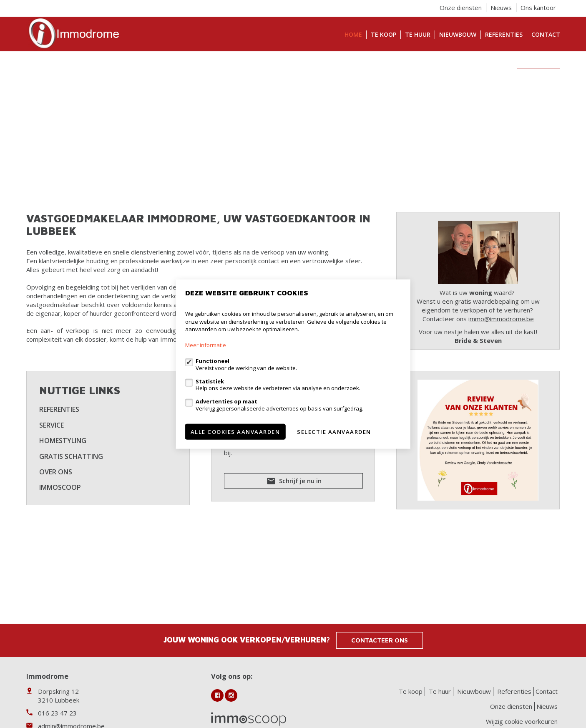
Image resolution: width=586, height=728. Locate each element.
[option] (293, 131)
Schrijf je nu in (293, 482)
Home (353, 34)
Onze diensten (461, 8)
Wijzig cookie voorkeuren (522, 721)
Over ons (56, 472)
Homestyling (63, 441)
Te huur (418, 34)
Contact (546, 34)
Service (52, 425)
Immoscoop (60, 487)
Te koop (384, 34)
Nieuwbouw (458, 34)
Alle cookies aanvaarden (235, 431)
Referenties (504, 34)
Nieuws (501, 8)
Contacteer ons (380, 640)
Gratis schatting (71, 456)
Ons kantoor (538, 8)
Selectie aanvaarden (334, 431)
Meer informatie (206, 345)
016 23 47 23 (57, 713)
